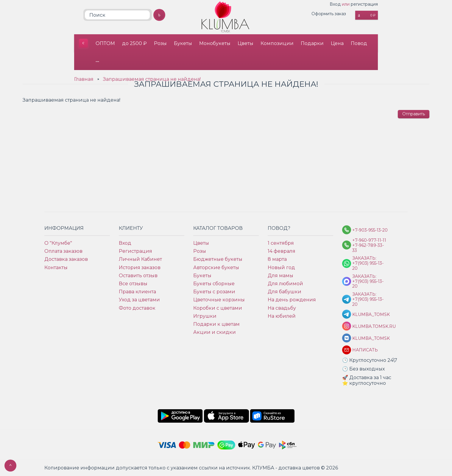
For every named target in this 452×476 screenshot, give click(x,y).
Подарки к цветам (216, 324)
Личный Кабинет (140, 259)
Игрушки (205, 316)
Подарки (312, 43)
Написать (365, 350)
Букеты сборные (214, 284)
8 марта (277, 259)
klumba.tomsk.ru (370, 327)
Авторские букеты (216, 268)
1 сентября (281, 243)
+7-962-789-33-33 (368, 248)
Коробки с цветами (218, 308)
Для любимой (285, 284)
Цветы (246, 43)
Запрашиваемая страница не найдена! (152, 79)
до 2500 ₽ (134, 43)
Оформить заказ (329, 14)
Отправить (414, 114)
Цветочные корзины (219, 300)
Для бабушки (285, 292)
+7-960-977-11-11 (369, 240)
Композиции (277, 43)
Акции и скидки (215, 332)
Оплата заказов (63, 251)
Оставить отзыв (138, 276)
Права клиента (137, 292)
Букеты (183, 43)
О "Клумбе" (58, 243)
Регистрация (135, 251)
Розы (160, 43)
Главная (84, 79)
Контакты (56, 268)
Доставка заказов (66, 259)
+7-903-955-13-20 (370, 230)
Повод (359, 43)
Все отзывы (133, 284)
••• (97, 61)
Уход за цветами (139, 300)
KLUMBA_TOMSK (370, 315)
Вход (335, 4)
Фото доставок (137, 308)
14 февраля (282, 251)
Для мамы (280, 276)
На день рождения (292, 300)
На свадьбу (282, 308)
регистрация (364, 4)
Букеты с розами (214, 292)
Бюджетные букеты (218, 259)
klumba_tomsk (370, 338)
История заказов (140, 268)
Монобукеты (215, 43)
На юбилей (282, 316)
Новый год (281, 268)
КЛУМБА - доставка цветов (83, 43)
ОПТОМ (105, 43)
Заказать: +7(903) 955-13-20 (368, 263)
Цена (337, 43)
